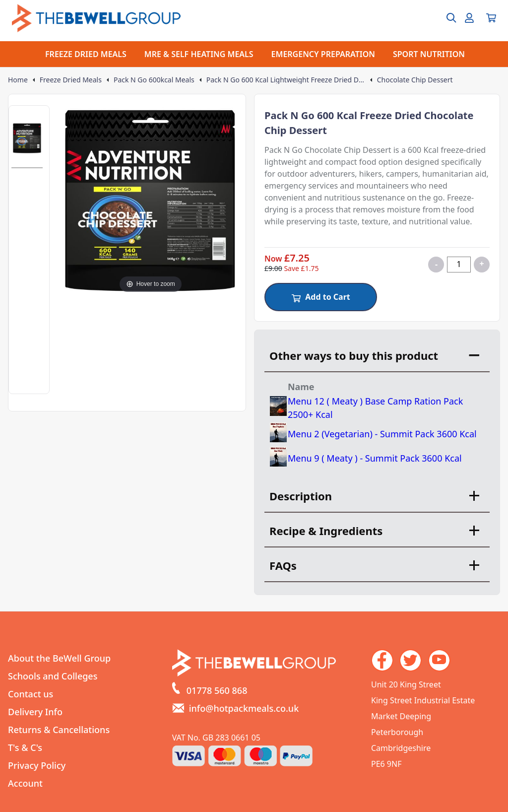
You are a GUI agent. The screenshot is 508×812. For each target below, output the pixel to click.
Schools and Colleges (53, 676)
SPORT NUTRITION (429, 54)
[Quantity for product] (459, 265)
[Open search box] (445, 18)
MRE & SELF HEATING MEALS (199, 54)
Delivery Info (35, 712)
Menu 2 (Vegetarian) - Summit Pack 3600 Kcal (382, 434)
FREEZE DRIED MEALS (86, 54)
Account (25, 783)
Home (18, 80)
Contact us (31, 694)
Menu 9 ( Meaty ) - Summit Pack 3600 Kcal (375, 458)
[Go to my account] (469, 18)
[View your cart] (491, 18)
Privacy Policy (37, 765)
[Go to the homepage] (96, 18)
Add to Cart (321, 297)
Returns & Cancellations (59, 730)
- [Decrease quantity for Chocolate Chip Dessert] (436, 264)
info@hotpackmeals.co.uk (244, 708)
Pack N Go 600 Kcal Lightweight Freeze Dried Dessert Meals (286, 80)
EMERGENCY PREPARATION (323, 54)
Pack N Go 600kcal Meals (154, 80)
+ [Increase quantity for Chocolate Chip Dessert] (481, 264)
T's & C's (25, 747)
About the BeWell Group (59, 658)
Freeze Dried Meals (71, 80)
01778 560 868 (217, 690)
